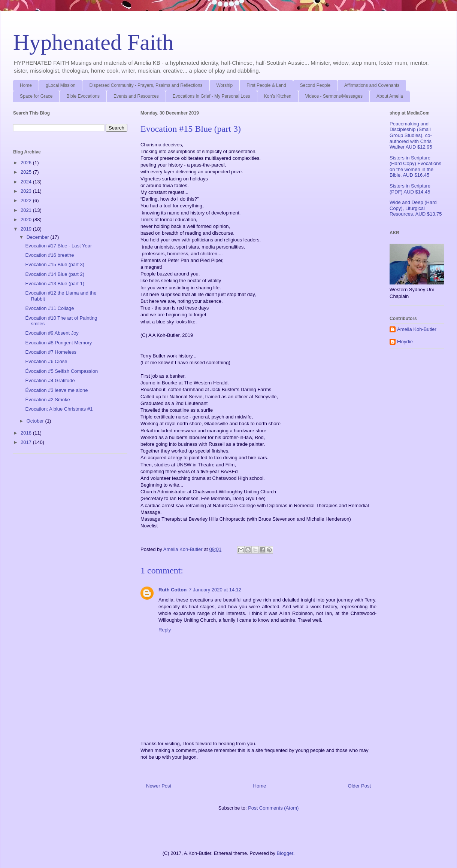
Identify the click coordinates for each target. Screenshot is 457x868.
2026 (27, 163)
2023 (27, 191)
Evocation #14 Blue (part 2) (55, 274)
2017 (27, 442)
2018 (27, 433)
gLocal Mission (60, 85)
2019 (27, 229)
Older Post (359, 786)
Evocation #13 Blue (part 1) (55, 284)
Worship (225, 85)
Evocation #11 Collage (49, 308)
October (36, 421)
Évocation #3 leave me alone (56, 390)
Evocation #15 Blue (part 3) (55, 264)
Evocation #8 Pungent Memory (58, 343)
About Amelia (390, 96)
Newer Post (159, 786)
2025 (27, 172)
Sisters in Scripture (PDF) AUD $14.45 (410, 189)
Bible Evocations (83, 96)
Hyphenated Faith (93, 42)
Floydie (405, 342)
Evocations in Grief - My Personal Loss (211, 96)
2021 (27, 210)
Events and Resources (136, 96)
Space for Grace (36, 96)
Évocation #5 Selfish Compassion (61, 371)
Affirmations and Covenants (372, 85)
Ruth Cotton (172, 590)
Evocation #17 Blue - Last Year (58, 246)
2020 (27, 220)
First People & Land (266, 85)
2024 (27, 182)
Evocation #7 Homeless (51, 352)
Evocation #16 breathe (49, 255)
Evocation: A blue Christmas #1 (59, 409)
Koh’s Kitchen (278, 96)
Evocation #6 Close (46, 361)
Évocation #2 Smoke (47, 400)
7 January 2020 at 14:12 (215, 590)
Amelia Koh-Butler (417, 329)
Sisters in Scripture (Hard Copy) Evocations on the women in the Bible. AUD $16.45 (415, 167)
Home (26, 85)
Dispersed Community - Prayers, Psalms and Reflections (146, 85)
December (39, 237)
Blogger (285, 853)
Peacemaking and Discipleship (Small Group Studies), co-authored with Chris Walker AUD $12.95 (411, 135)
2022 (27, 200)
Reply (165, 630)
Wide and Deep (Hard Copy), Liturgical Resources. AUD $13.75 (416, 208)
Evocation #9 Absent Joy (52, 333)
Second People (315, 85)
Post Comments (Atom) (273, 808)
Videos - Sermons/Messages (334, 96)
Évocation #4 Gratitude (50, 380)
